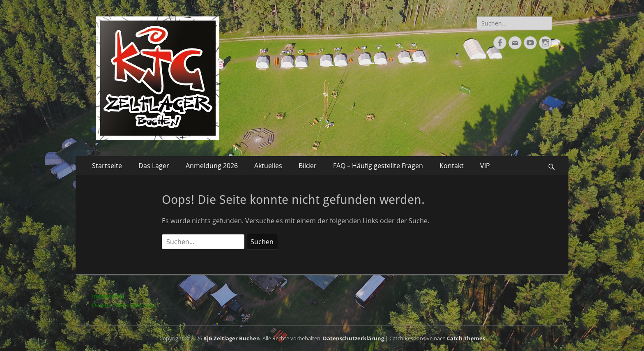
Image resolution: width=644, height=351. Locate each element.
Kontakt (452, 166)
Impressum (108, 296)
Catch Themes (466, 338)
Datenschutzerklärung (123, 305)
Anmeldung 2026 (212, 166)
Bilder (308, 166)
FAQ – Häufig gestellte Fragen (378, 166)
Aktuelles (268, 166)
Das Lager (154, 166)
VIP (485, 166)
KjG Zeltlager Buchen (232, 338)
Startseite (107, 166)
